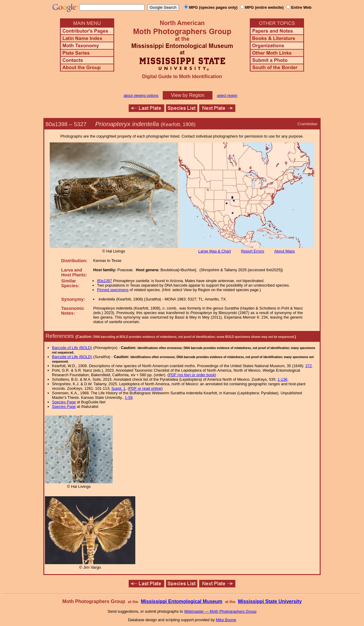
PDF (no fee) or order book (192, 375)
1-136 (282, 379)
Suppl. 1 (119, 388)
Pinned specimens (113, 290)
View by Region (188, 95)
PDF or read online (145, 388)
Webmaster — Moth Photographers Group (220, 611)
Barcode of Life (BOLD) (72, 348)
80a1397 (105, 281)
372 (308, 366)
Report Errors (253, 251)
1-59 (129, 397)
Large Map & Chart (215, 251)
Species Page (64, 402)
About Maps (284, 251)
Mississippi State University (270, 601)
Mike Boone (226, 620)
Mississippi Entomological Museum (181, 601)
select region (227, 96)
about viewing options (141, 96)
